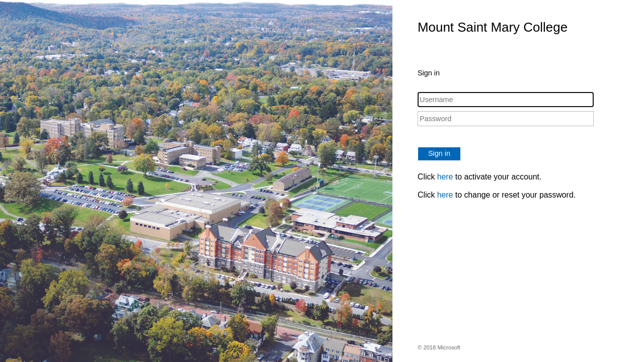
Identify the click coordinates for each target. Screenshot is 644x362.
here (445, 177)
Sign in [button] (439, 153)
